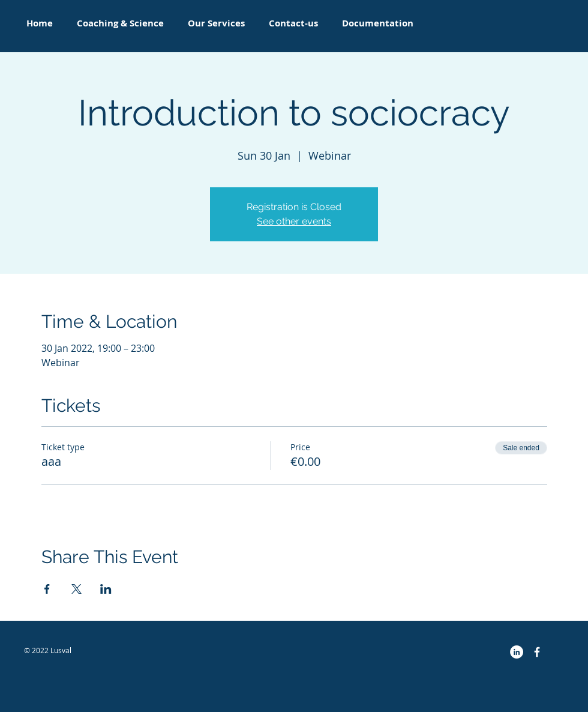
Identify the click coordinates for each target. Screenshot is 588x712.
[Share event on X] (76, 589)
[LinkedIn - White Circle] (517, 652)
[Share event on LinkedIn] (106, 589)
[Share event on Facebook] (47, 589)
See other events (294, 221)
